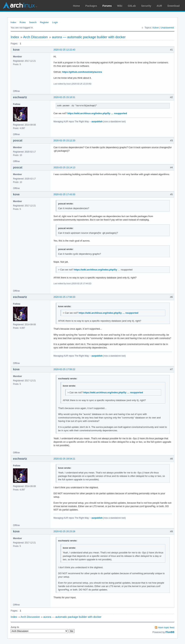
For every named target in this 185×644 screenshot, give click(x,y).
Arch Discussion (35, 37)
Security (146, 6)
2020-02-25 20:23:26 (64, 531)
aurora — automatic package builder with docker (89, 37)
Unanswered (167, 28)
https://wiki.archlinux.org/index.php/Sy (96, 270)
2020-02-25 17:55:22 (64, 369)
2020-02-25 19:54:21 (64, 459)
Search (33, 22)
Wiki (120, 6)
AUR (159, 6)
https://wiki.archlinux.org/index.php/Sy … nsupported (97, 113)
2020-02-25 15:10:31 (64, 97)
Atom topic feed (166, 627)
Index (13, 22)
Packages (91, 6)
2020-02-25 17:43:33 (64, 194)
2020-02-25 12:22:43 (64, 50)
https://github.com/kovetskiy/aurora (82, 72)
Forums (107, 6)
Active (155, 28)
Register (44, 22)
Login (55, 22)
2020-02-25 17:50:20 (64, 297)
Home (77, 6)
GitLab (132, 6)
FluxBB (170, 632)
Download (174, 6)
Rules (23, 22)
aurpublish (97, 122)
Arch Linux (20, 5)
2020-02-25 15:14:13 (64, 167)
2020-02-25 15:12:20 (64, 140)
